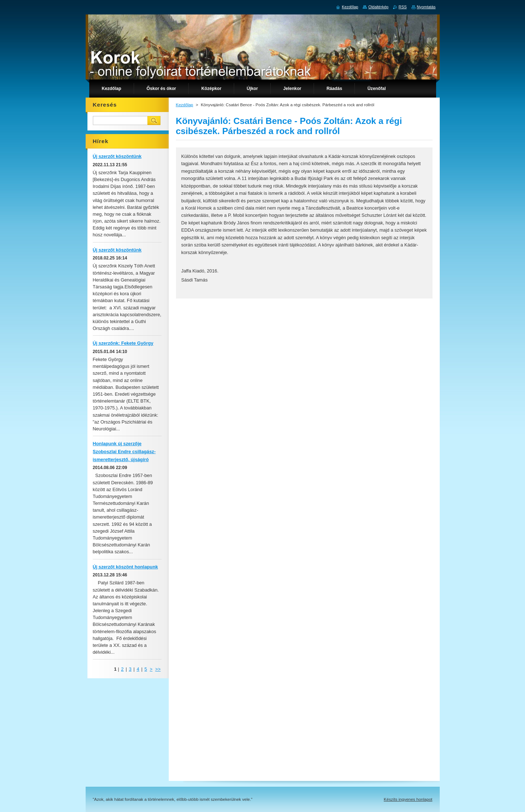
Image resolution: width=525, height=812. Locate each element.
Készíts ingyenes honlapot (408, 799)
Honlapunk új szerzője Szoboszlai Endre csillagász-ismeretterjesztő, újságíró (124, 452)
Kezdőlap (185, 105)
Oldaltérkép (378, 7)
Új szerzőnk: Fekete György (123, 343)
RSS (403, 7)
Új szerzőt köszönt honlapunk (126, 567)
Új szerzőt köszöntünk (117, 156)
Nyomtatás (426, 7)
